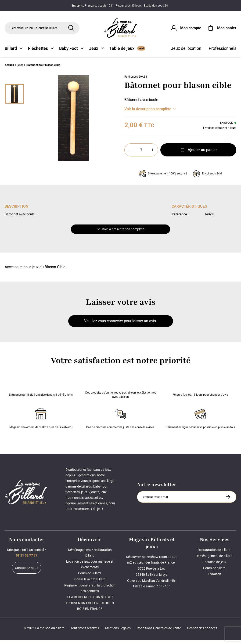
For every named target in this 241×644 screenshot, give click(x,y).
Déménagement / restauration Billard (90, 556)
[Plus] (153, 154)
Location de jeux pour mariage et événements (90, 568)
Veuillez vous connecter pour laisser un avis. (120, 325)
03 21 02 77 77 (27, 559)
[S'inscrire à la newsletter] (228, 500)
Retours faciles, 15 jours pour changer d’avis (200, 389)
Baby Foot (71, 52)
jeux (20, 69)
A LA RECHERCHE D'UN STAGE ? (90, 601)
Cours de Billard (90, 577)
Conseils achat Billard (90, 583)
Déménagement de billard (214, 560)
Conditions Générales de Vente (159, 632)
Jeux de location (186, 52)
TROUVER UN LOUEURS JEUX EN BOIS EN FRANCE (90, 610)
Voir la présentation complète (120, 233)
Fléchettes (41, 52)
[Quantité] (141, 154)
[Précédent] (14, 82)
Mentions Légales (118, 632)
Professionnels (223, 52)
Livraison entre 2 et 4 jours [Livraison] (220, 132)
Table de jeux (127, 52)
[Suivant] (14, 161)
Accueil (9, 69)
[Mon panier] (222, 29)
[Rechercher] (71, 29)
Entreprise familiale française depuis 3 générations (41, 389)
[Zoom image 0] (73, 122)
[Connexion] (186, 29)
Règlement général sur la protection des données (90, 592)
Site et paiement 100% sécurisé (163, 177)
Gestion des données (202, 632)
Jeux (96, 52)
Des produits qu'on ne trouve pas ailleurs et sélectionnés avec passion (121, 389)
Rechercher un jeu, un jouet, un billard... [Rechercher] (35, 29)
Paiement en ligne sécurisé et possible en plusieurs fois (200, 421)
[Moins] (130, 154)
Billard (14, 52)
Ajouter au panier (198, 154)
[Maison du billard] (121, 29)
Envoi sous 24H (207, 177)
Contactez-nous (27, 572)
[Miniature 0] (14, 98)
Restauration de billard (214, 554)
